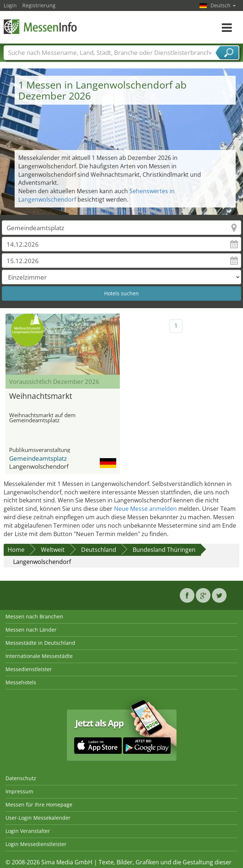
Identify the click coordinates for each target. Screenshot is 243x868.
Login (10, 5)
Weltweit (53, 550)
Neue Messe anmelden (145, 509)
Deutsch (223, 5)
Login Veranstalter (28, 831)
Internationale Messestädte (39, 656)
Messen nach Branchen (34, 616)
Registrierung (39, 5)
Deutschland (99, 550)
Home (16, 550)
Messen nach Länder (31, 630)
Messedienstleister (29, 669)
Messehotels (21, 682)
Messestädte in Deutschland (40, 643)
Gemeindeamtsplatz (38, 458)
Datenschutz (21, 778)
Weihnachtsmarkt (41, 396)
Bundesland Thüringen (164, 550)
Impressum (19, 791)
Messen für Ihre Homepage (39, 805)
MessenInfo (40, 27)
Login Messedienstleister (36, 844)
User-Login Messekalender (38, 818)
